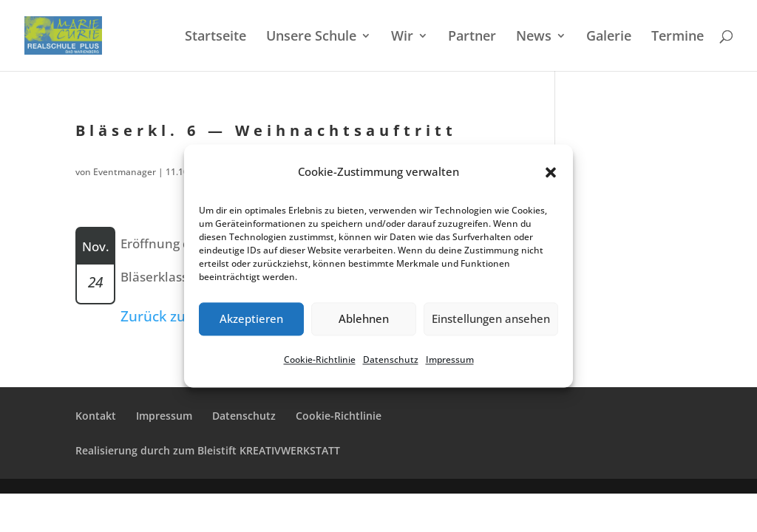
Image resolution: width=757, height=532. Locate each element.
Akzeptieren (251, 319)
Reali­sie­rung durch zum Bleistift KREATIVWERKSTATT (208, 450)
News (534, 37)
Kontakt (96, 416)
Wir (402, 37)
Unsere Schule (311, 37)
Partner (472, 37)
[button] (551, 172)
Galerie (609, 37)
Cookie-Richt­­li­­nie (339, 416)
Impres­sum (450, 359)
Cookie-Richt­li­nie (320, 359)
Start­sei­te (215, 37)
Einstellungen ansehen (491, 319)
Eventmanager (125, 172)
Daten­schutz (391, 359)
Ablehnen (364, 319)
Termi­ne (678, 37)
